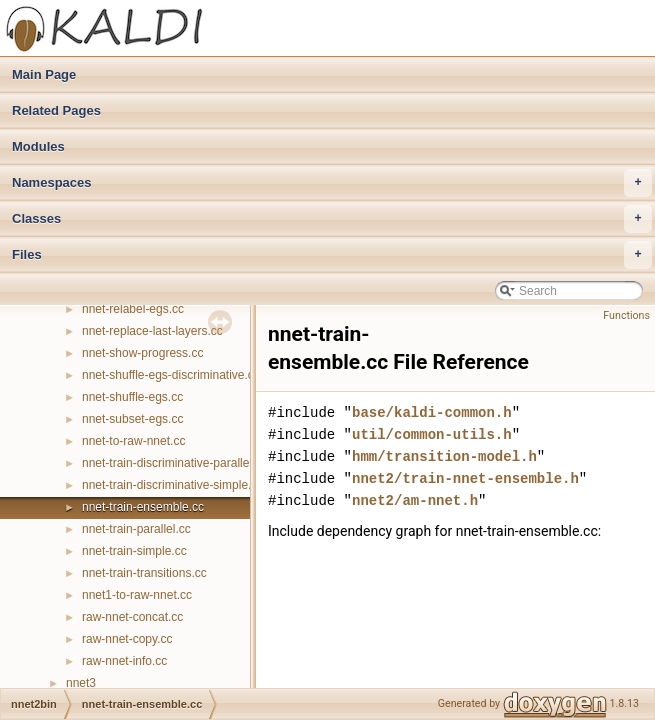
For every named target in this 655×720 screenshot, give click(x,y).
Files (332, 255)
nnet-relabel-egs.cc (133, 309)
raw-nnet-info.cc (124, 661)
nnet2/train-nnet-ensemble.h (465, 478)
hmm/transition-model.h (444, 456)
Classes (332, 219)
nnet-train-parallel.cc (136, 529)
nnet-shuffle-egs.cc (132, 397)
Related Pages (56, 110)
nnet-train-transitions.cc (144, 573)
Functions (626, 315)
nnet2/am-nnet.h (415, 500)
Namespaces (332, 183)
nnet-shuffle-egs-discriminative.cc (171, 375)
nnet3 (81, 683)
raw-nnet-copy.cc (127, 639)
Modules (38, 146)
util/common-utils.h (432, 434)
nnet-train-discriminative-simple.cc (172, 485)
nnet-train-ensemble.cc (143, 507)
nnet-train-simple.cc (134, 551)
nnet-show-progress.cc (142, 353)
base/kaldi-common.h (432, 412)
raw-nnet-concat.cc (132, 617)
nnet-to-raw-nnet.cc (133, 441)
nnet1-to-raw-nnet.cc (137, 595)
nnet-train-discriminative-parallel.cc (174, 463)
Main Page (44, 74)
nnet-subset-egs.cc (132, 419)
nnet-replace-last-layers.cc (152, 331)
